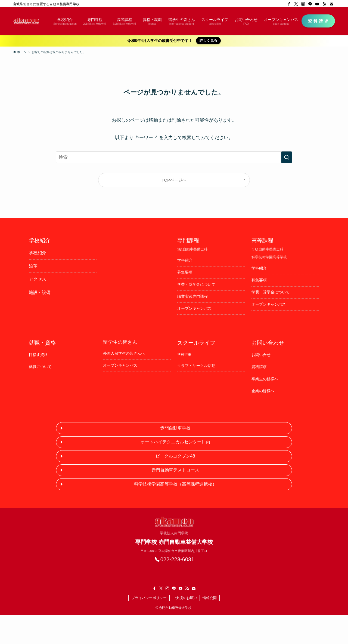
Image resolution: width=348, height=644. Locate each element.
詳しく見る (208, 40)
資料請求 (259, 367)
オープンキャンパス (194, 308)
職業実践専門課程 (192, 296)
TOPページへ (174, 180)
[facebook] (289, 4)
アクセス (38, 279)
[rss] (324, 4)
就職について (40, 367)
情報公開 (210, 598)
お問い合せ (261, 355)
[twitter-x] (296, 4)
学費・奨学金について (196, 284)
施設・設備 (40, 292)
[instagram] (303, 4)
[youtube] (317, 4)
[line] (310, 4)
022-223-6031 (177, 559)
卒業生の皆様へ (265, 379)
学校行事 (184, 355)
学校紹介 (38, 253)
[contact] (331, 4)
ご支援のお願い (185, 598)
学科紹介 (185, 260)
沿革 (33, 266)
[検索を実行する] (287, 157)
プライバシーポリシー (149, 598)
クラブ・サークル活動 (196, 366)
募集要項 (185, 272)
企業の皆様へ (263, 391)
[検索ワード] (174, 157)
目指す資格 (38, 355)
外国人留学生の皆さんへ (124, 353)
